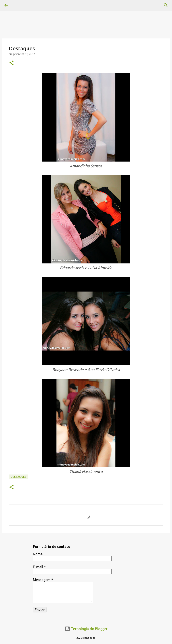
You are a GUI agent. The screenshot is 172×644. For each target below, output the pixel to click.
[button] (11, 63)
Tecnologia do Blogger (86, 629)
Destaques (18, 477)
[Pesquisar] (166, 5)
